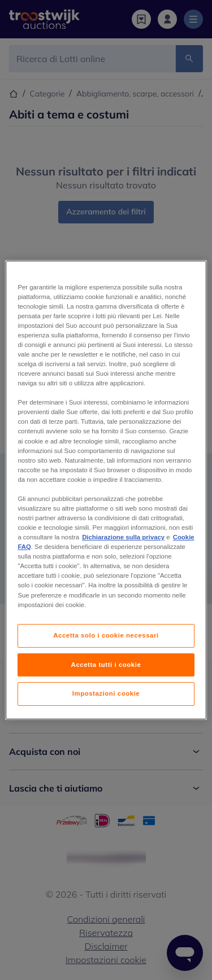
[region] (106, 490)
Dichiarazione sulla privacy (123, 537)
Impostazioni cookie (106, 694)
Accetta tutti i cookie (106, 665)
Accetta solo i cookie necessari (106, 635)
